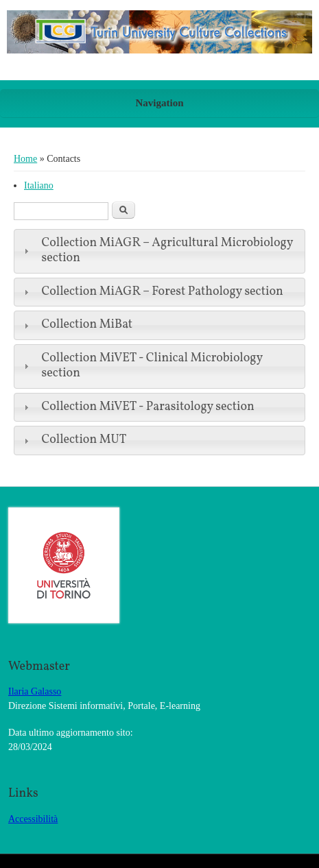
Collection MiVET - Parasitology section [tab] (138, 407)
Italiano (39, 185)
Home (25, 159)
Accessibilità (33, 819)
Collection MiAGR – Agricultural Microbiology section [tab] (157, 251)
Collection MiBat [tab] (76, 325)
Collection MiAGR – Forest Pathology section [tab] (152, 292)
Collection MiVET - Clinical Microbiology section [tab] (142, 366)
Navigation (159, 103)
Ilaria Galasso (35, 691)
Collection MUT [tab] (73, 440)
